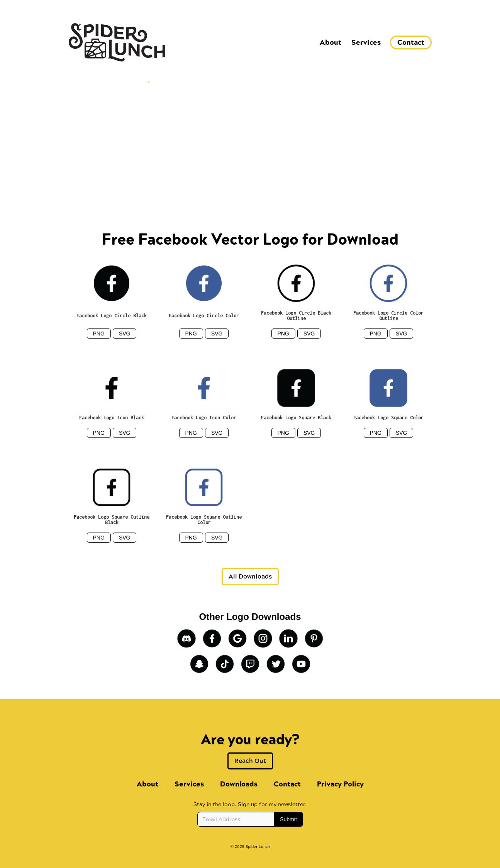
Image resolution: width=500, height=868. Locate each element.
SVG (125, 334)
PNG (99, 334)
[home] (117, 42)
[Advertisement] (250, 139)
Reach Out (250, 761)
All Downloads (250, 576)
